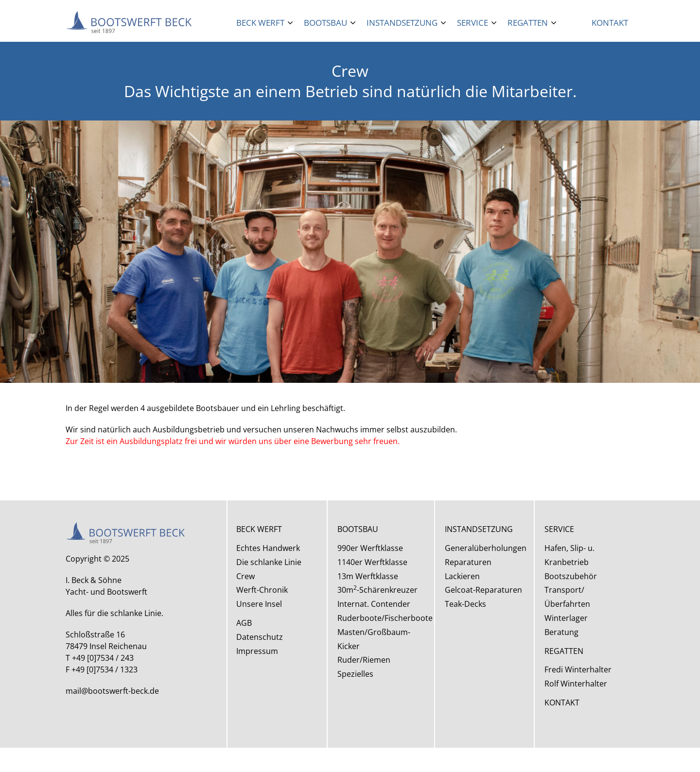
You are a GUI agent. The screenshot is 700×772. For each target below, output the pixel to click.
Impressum (257, 651)
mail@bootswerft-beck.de (112, 691)
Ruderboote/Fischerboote (385, 618)
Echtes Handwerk (268, 548)
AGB (244, 623)
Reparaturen (468, 562)
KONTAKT (562, 703)
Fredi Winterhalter (578, 669)
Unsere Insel (259, 604)
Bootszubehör (571, 576)
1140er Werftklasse (372, 562)
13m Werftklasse (368, 576)
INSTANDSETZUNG (479, 529)
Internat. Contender (374, 604)
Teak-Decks (465, 604)
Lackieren (462, 576)
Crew (245, 576)
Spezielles (355, 674)
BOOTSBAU (358, 529)
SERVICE (559, 529)
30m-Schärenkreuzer (377, 590)
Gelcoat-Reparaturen (483, 590)
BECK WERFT (259, 529)
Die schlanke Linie (269, 562)
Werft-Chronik (262, 590)
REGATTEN (564, 651)
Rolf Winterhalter (576, 684)
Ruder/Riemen (364, 660)
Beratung (561, 632)
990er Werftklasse (370, 548)
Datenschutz (260, 637)
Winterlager (566, 618)
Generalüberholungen (486, 548)
